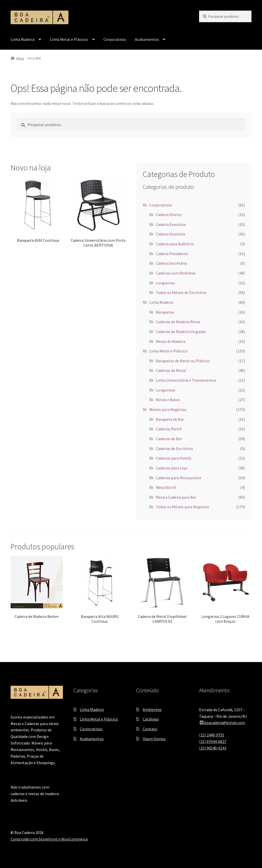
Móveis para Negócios (168, 409)
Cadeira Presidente (172, 254)
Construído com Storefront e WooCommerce (49, 839)
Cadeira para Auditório (175, 244)
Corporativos (115, 39)
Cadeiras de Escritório (174, 448)
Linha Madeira (23, 39)
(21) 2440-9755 (212, 735)
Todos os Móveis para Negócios (182, 507)
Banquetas (165, 312)
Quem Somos (154, 739)
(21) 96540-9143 (213, 748)
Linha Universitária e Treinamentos (186, 380)
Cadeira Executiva (171, 224)
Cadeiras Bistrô (169, 429)
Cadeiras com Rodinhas (176, 273)
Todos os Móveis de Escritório (181, 292)
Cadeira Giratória (170, 234)
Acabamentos (147, 39)
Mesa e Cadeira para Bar (176, 497)
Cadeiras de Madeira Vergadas (181, 332)
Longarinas (165, 283)
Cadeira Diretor (169, 215)
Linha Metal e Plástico (69, 39)
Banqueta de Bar (170, 419)
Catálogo (151, 719)
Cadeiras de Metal (171, 370)
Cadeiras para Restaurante (179, 478)
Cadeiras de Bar (169, 439)
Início (20, 58)
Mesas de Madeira (171, 341)
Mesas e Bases (168, 400)
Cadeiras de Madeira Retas (178, 322)
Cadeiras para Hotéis (174, 458)
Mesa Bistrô (166, 487)
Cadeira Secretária (171, 263)
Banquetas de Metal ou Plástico (183, 361)
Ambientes (152, 709)
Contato (150, 729)
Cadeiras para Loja (171, 468)
